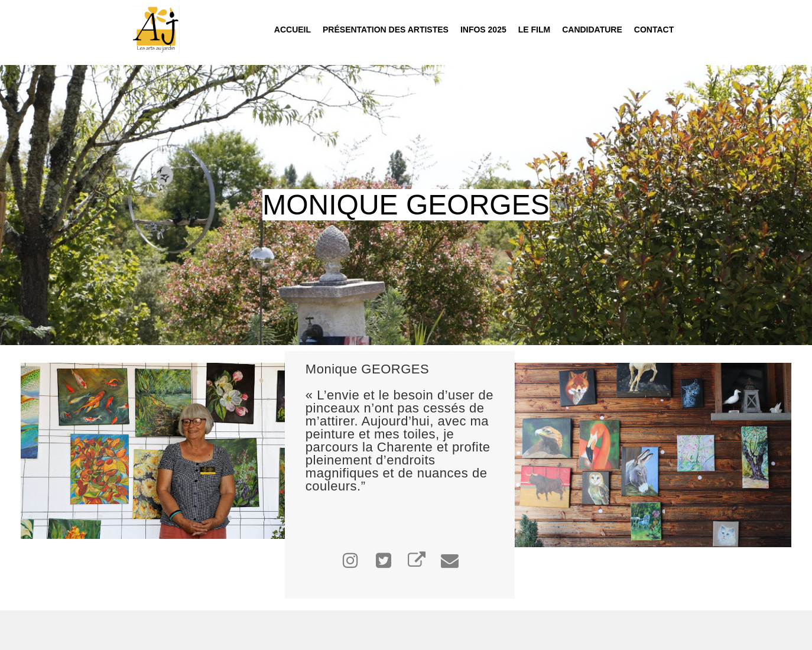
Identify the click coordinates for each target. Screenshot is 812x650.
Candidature (592, 30)
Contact (654, 30)
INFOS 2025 (483, 30)
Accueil (293, 30)
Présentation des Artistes (386, 30)
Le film (534, 30)
